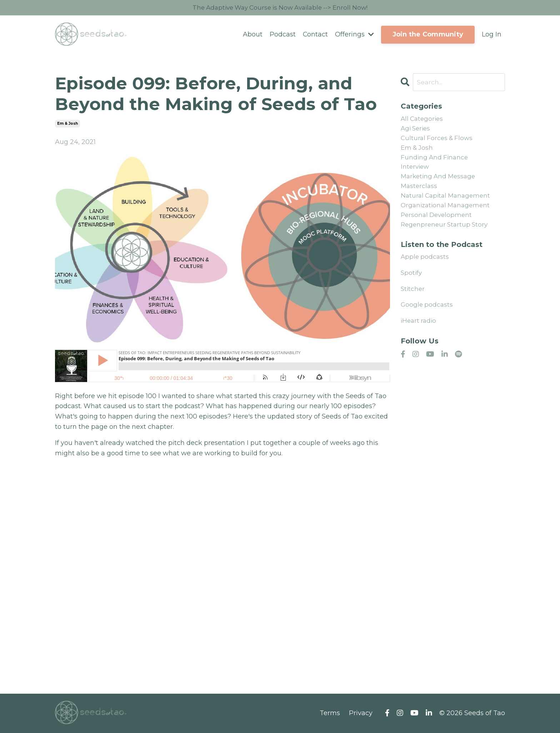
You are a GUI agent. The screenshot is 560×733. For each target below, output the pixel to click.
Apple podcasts (426, 266)
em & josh (67, 124)
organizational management (447, 213)
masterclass (420, 192)
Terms (330, 714)
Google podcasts (427, 313)
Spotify (412, 282)
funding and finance (436, 161)
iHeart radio (419, 330)
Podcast (282, 35)
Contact (315, 35)
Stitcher (413, 298)
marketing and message (440, 182)
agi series (417, 130)
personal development (438, 223)
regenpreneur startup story (446, 233)
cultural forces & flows (438, 140)
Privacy (361, 714)
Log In (492, 35)
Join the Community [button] (428, 35)
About (252, 35)
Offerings (354, 35)
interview (416, 171)
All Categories (423, 120)
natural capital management (448, 202)
